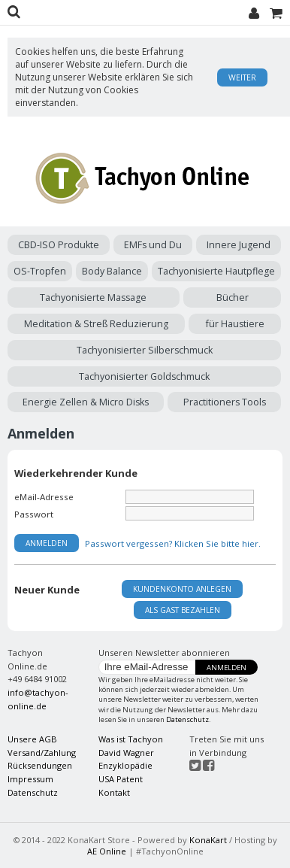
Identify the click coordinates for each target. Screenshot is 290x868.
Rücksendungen (40, 765)
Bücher (233, 297)
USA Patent (121, 779)
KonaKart (208, 840)
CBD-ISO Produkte (59, 245)
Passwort (34, 514)
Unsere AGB (32, 739)
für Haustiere (235, 324)
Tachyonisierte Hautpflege (216, 271)
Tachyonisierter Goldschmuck (144, 376)
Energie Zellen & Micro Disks (86, 402)
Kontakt (114, 792)
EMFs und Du (153, 245)
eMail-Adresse (44, 497)
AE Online (107, 851)
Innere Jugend (239, 245)
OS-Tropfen (40, 271)
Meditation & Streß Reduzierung (96, 324)
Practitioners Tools (225, 402)
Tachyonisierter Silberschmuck (145, 350)
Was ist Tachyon (131, 739)
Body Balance (112, 271)
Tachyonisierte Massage (93, 297)
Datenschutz (187, 719)
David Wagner (126, 753)
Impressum (30, 779)
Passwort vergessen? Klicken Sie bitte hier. (173, 543)
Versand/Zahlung (42, 753)
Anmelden (227, 668)
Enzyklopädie (125, 765)
